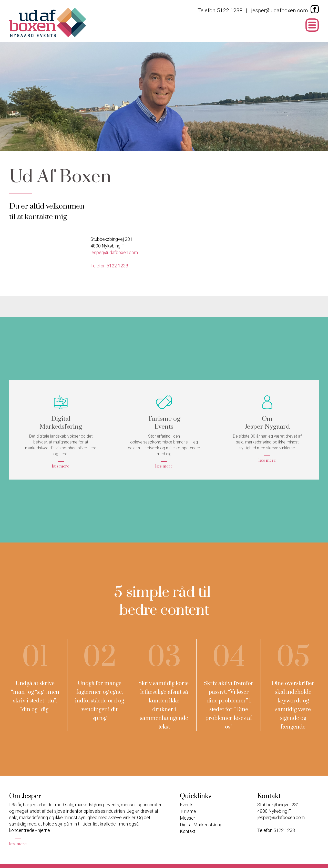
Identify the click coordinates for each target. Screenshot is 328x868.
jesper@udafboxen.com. (115, 252)
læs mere (18, 844)
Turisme (188, 811)
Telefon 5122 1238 (220, 11)
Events (187, 805)
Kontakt (188, 831)
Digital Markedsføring (201, 825)
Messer (188, 818)
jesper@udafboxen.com (280, 11)
